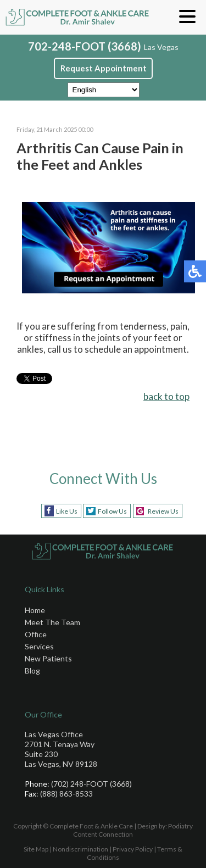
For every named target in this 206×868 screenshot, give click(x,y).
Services (39, 646)
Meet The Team (52, 622)
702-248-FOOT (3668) (85, 46)
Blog (32, 671)
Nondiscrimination (80, 849)
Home (35, 610)
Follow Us (112, 511)
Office (36, 634)
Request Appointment (104, 68)
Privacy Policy (133, 849)
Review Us (163, 511)
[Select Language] (104, 90)
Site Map (36, 849)
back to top (166, 396)
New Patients (48, 658)
